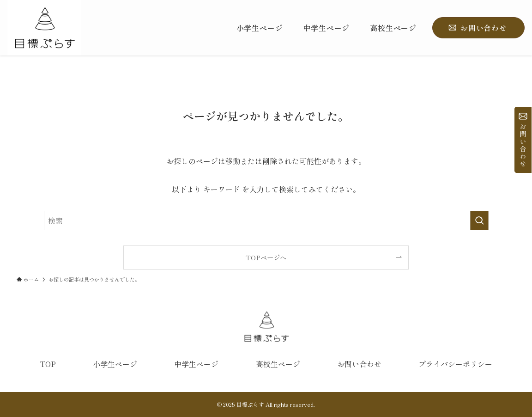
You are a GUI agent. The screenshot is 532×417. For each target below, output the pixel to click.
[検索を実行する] (479, 221)
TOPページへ (266, 257)
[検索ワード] (266, 221)
